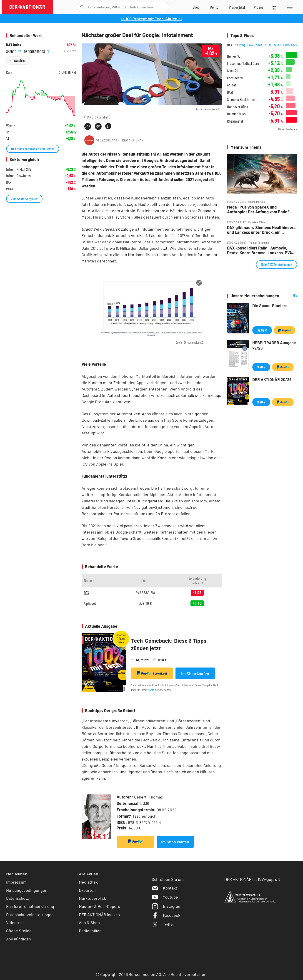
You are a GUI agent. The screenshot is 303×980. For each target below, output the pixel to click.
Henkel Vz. (234, 56)
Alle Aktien (89, 874)
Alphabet (103, 117)
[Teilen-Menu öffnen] (88, 126)
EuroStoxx (290, 45)
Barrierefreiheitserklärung (30, 906)
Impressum (16, 882)
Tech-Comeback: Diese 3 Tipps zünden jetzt (169, 644)
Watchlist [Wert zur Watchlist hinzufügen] (20, 60)
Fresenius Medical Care (243, 63)
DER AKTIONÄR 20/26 (272, 379)
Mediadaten (17, 874)
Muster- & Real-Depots (99, 906)
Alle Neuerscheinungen (289, 296)
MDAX (268, 45)
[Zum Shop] (196, 7)
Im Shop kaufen (195, 673)
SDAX (278, 45)
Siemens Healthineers (242, 100)
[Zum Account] (214, 7)
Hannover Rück (238, 107)
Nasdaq (240, 45)
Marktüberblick (92, 898)
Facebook (166, 915)
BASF (230, 92)
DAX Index (14, 45)
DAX (89, 117)
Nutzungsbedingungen (27, 890)
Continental (235, 78)
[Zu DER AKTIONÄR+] (237, 7)
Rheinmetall (235, 121)
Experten (87, 890)
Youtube (165, 897)
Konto (151, 690)
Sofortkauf (152, 673)
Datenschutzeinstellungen (30, 915)
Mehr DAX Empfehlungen (277, 264)
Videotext (15, 922)
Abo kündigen (19, 939)
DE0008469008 (37, 51)
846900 (13, 51)
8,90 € (261, 402)
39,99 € (262, 330)
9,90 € (261, 367)
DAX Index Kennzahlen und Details (33, 149)
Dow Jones (255, 45)
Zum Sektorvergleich (24, 199)
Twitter (164, 924)
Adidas (232, 85)
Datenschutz (18, 898)
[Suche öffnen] (82, 7)
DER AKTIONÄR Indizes (99, 914)
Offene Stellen (19, 931)
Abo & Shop (89, 922)
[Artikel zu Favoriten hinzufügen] (108, 126)
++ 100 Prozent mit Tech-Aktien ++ (151, 19)
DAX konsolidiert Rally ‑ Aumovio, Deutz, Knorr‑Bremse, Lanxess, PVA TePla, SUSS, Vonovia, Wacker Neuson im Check (262, 250)
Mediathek (88, 882)
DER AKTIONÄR (133, 140)
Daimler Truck (237, 114)
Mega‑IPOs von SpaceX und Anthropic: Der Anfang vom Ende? (258, 209)
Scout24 (233, 71)
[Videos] (259, 7)
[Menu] (289, 7)
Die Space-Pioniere (270, 305)
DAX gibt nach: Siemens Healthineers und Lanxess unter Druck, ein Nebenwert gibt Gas (261, 230)
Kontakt (164, 888)
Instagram (167, 906)
